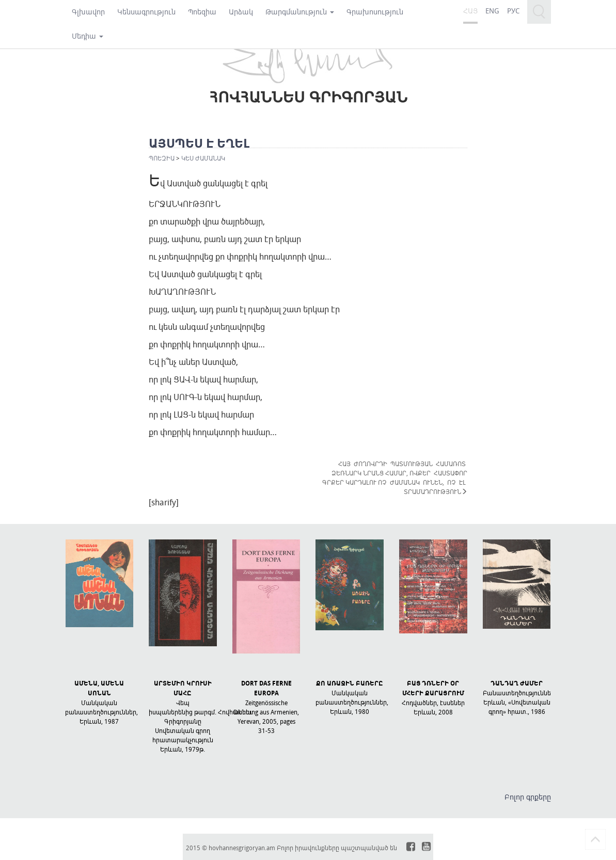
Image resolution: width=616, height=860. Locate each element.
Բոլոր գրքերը (528, 797)
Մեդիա (88, 36)
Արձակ (241, 12)
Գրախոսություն (375, 12)
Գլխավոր (88, 12)
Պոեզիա (202, 12)
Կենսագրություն (146, 12)
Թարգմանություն (300, 12)
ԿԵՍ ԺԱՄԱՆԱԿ (203, 158)
